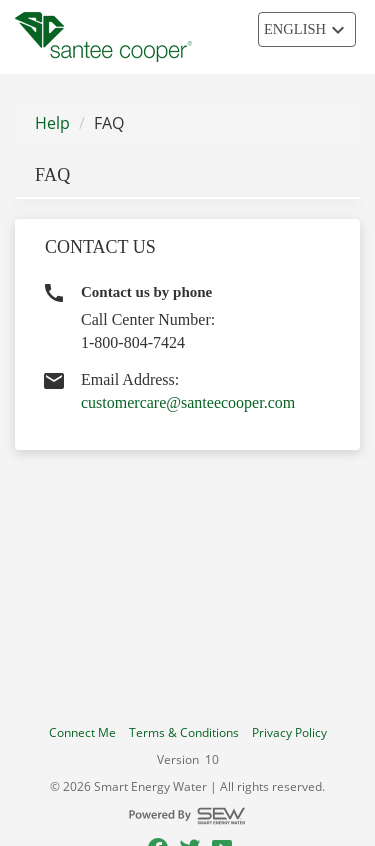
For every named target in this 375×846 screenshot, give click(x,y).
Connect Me (82, 732)
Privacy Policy (289, 732)
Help (52, 123)
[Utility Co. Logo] (103, 37)
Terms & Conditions (184, 732)
